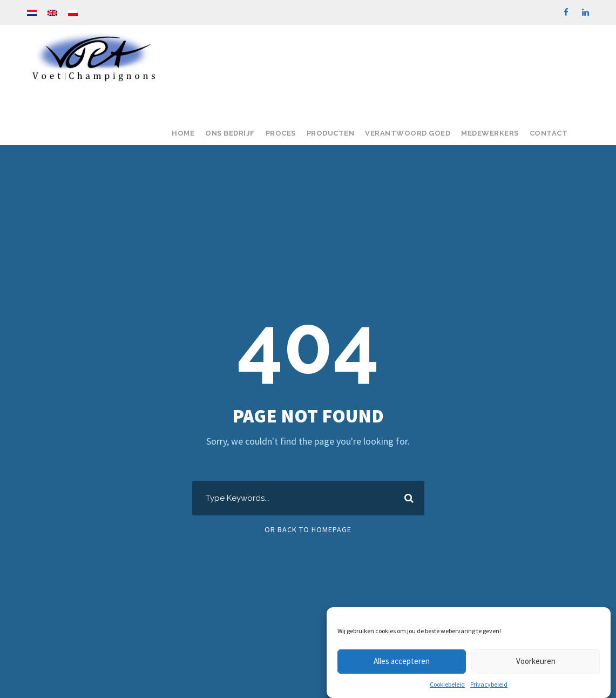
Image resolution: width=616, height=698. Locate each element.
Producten (331, 133)
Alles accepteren (402, 661)
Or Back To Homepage (308, 529)
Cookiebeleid (447, 684)
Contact (549, 133)
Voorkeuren (536, 661)
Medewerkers (490, 133)
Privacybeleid (489, 684)
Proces (281, 133)
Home (183, 133)
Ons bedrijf (230, 133)
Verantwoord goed (408, 133)
